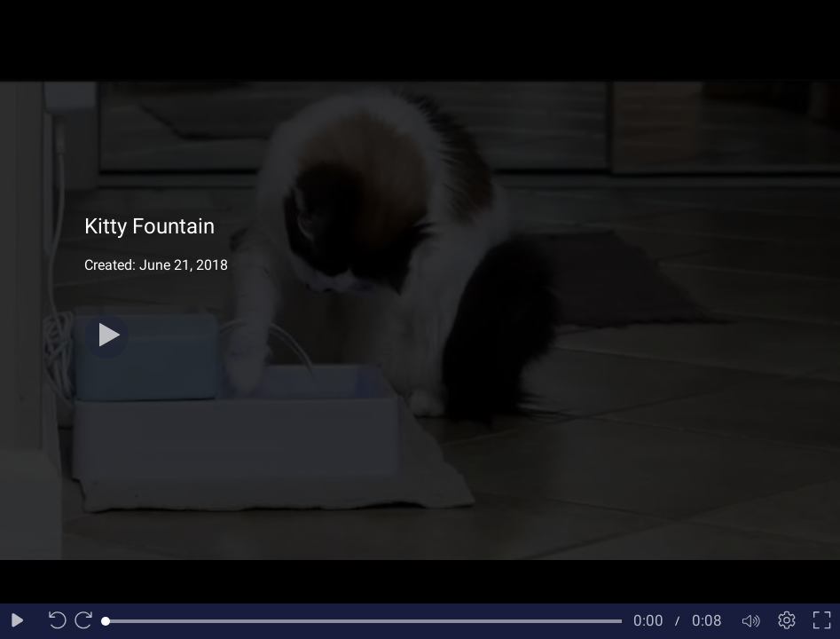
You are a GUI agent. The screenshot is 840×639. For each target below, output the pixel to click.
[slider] (364, 621)
